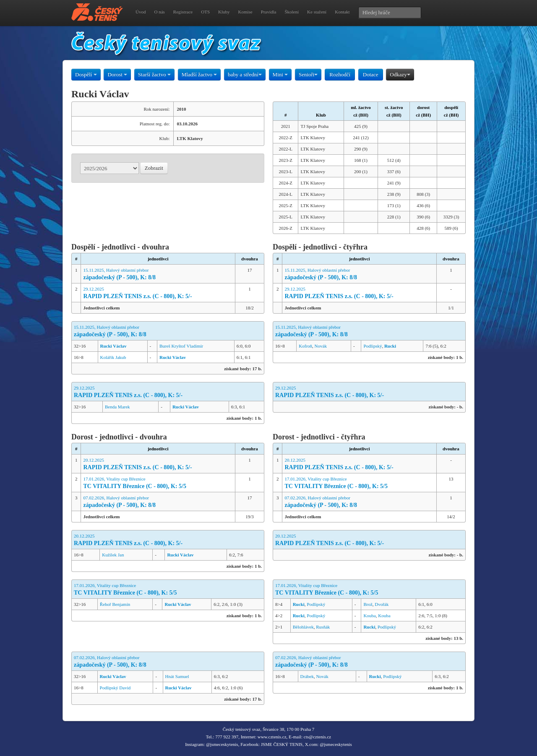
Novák (321, 346)
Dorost (117, 74)
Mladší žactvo (199, 74)
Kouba (369, 616)
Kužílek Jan (113, 555)
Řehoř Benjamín (115, 604)
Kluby (224, 12)
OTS (205, 12)
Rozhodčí (340, 74)
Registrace (183, 12)
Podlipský (373, 346)
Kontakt (342, 12)
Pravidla (269, 12)
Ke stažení (317, 12)
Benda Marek (117, 407)
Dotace (371, 74)
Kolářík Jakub (113, 357)
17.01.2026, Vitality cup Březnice (158, 483)
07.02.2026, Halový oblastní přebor (158, 502)
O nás (159, 12)
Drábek (307, 676)
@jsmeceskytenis (222, 744)
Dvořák (382, 604)
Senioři (308, 74)
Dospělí (86, 74)
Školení (292, 12)
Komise (245, 12)
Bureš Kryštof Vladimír (181, 346)
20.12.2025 (158, 464)
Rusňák (323, 627)
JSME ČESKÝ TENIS (282, 744)
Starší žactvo (154, 74)
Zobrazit (154, 168)
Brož (368, 604)
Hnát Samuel (177, 676)
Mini (280, 74)
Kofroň (305, 346)
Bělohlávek (303, 627)
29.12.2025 (158, 293)
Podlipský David (115, 688)
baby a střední (245, 74)
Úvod (141, 12)
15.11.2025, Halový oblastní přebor (158, 274)
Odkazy (400, 74)
